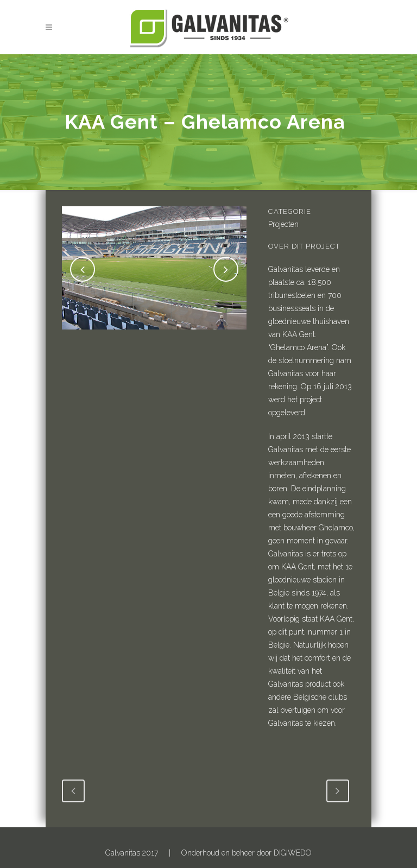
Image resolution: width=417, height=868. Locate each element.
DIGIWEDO (293, 853)
